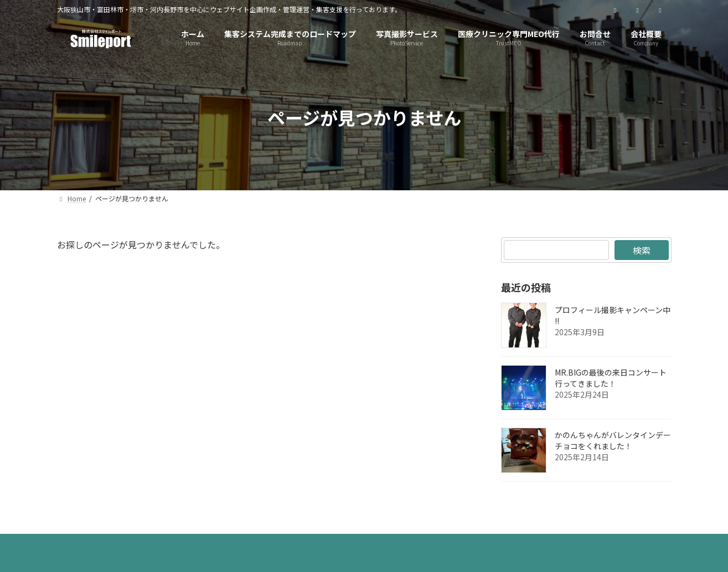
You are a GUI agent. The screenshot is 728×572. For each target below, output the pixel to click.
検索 (642, 250)
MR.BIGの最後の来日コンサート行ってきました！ (611, 378)
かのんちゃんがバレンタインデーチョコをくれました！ (613, 440)
